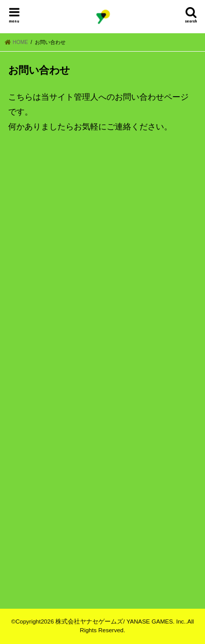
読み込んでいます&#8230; (102, 346)
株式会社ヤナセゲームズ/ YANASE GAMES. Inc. (120, 621)
